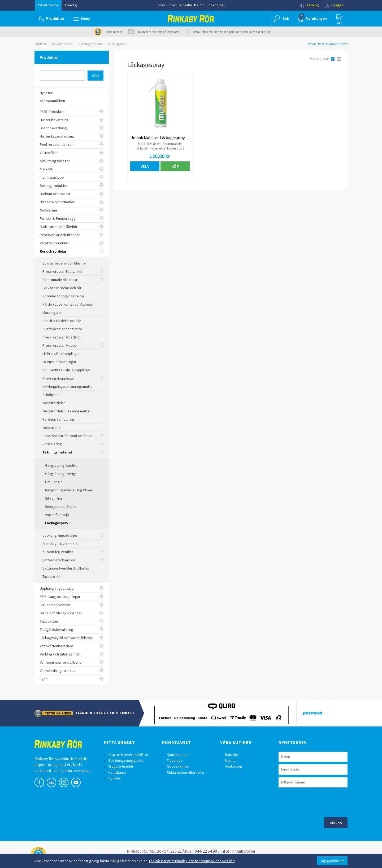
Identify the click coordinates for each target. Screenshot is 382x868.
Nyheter (115, 778)
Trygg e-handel (121, 766)
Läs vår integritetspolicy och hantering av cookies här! (192, 861)
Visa (145, 166)
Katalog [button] (310, 5)
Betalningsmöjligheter (127, 760)
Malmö (199, 5)
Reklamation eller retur (186, 772)
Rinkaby (186, 5)
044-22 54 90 (206, 851)
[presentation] (319, 802)
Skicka (336, 823)
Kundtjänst (117, 772)
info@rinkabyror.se (238, 851)
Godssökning (178, 766)
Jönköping (215, 5)
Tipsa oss (175, 760)
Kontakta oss (178, 755)
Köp (175, 166)
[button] (82, 19)
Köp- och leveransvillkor (128, 755)
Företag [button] (71, 5)
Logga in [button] (335, 5)
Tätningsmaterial (91, 44)
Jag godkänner (332, 861)
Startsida (41, 44)
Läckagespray (118, 44)
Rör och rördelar (63, 44)
